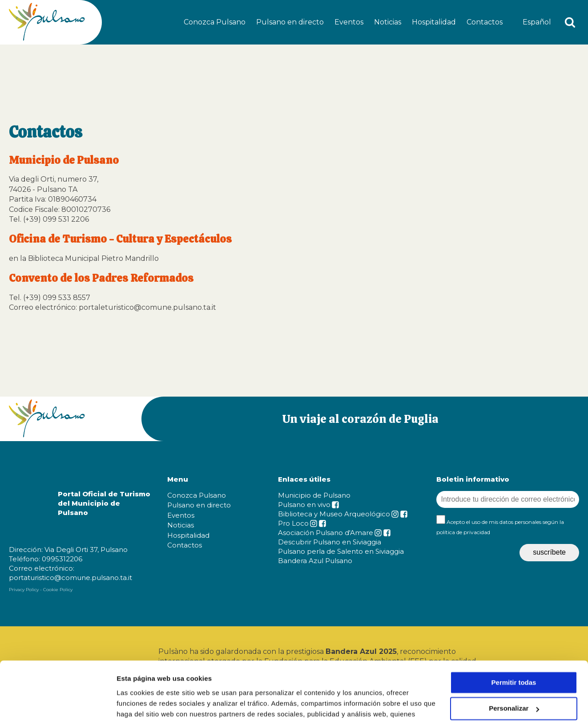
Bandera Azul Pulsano (315, 561)
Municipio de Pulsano (314, 495)
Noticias (388, 22)
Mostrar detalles (143, 704)
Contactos (485, 22)
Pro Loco (293, 523)
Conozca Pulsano (215, 22)
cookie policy (411, 680)
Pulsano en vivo (304, 505)
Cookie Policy (58, 590)
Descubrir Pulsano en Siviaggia (330, 542)
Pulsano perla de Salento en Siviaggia (341, 551)
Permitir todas (514, 627)
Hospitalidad (434, 22)
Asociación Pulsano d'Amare (326, 533)
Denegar (514, 679)
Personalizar (514, 653)
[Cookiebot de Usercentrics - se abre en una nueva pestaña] (58, 705)
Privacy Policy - (25, 590)
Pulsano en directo (290, 22)
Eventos (349, 22)
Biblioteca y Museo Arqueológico (334, 514)
